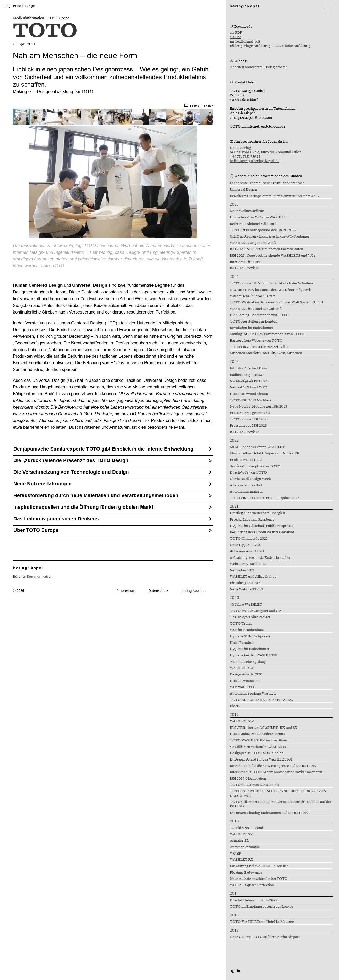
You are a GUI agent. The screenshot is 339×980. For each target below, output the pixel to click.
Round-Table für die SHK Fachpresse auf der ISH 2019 (273, 766)
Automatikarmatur (245, 847)
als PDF (236, 33)
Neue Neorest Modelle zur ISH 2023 (259, 407)
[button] (39, 117)
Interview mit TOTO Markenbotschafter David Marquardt (276, 772)
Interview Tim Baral (246, 262)
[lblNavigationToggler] (328, 7)
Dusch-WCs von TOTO (248, 472)
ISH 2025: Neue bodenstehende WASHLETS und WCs (273, 256)
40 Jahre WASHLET (246, 605)
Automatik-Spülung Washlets (253, 694)
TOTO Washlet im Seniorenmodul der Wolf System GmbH (277, 302)
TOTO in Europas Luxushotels (254, 785)
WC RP (236, 854)
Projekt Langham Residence (252, 520)
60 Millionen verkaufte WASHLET (257, 447)
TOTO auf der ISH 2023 (249, 419)
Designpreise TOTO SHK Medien (257, 753)
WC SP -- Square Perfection (252, 885)
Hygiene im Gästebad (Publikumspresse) (262, 526)
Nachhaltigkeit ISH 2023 (249, 381)
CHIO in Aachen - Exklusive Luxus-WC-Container (270, 236)
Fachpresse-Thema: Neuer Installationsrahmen (267, 183)
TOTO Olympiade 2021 (249, 539)
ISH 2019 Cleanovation (248, 779)
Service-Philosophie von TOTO (255, 466)
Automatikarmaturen (247, 492)
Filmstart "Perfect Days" (249, 368)
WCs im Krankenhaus (247, 630)
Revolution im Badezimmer (252, 328)
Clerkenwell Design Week (250, 479)
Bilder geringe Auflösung (250, 46)
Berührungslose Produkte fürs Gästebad (262, 532)
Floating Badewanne (246, 873)
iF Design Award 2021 (247, 551)
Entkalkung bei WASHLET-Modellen (259, 866)
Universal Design (243, 190)
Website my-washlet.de (248, 564)
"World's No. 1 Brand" (247, 828)
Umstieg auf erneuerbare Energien (257, 513)
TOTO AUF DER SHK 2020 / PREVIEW (262, 700)
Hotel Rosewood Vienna (249, 394)
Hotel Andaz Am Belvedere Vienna (257, 734)
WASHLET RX (242, 860)
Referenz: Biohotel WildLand (253, 224)
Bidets (235, 706)
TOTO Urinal (241, 624)
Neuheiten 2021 (242, 570)
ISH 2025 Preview (244, 268)
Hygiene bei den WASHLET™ (254, 655)
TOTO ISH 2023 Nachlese (251, 400)
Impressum (126, 590)
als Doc (236, 37)
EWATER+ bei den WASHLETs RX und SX (264, 728)
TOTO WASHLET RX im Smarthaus (259, 740)
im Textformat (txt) (245, 41)
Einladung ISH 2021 (246, 583)
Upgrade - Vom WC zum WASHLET (259, 217)
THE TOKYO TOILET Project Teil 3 (259, 347)
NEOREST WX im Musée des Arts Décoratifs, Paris (271, 290)
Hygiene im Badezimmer (250, 649)
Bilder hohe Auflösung (292, 46)
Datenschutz (159, 590)
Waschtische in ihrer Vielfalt (252, 296)
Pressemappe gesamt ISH (250, 413)
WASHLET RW (242, 721)
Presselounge (24, 6)
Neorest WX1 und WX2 (248, 387)
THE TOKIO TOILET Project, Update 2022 (265, 498)
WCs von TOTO (243, 687)
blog (7, 6)
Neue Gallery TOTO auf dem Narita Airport (265, 937)
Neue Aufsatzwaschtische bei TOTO (259, 879)
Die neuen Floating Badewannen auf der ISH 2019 (269, 813)
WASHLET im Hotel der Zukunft (256, 309)
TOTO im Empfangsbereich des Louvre (261, 907)
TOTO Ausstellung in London (254, 322)
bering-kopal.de (194, 590)
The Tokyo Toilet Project (250, 617)
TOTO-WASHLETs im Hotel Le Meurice (262, 922)
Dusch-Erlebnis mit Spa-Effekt (254, 900)
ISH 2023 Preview (244, 432)
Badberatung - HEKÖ (247, 375)
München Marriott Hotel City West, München (266, 353)
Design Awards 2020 (246, 674)
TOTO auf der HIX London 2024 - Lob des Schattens (272, 283)
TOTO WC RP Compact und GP (255, 611)
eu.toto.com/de (273, 126)
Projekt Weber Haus (246, 460)
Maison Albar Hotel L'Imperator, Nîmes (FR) (265, 453)
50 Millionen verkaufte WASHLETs (258, 747)
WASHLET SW (242, 668)
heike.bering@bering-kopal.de (255, 161)
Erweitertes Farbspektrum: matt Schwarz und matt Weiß (274, 196)
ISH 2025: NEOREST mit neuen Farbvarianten (267, 249)
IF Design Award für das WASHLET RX (261, 759)
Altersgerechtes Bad (246, 485)
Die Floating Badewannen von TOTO (259, 315)
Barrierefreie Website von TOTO (256, 341)
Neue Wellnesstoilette (247, 211)
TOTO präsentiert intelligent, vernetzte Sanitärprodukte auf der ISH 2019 (281, 804)
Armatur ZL (239, 841)
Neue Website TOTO (247, 589)
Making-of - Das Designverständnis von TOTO (267, 334)
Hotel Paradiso (242, 643)
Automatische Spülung (248, 662)
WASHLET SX (241, 834)
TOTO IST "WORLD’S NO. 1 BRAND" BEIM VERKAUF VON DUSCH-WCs (278, 793)
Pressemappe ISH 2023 (248, 426)
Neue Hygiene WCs (245, 545)
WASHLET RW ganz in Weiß (253, 243)
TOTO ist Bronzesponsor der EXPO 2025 (263, 230)
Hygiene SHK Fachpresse (250, 636)
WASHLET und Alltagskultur (253, 577)
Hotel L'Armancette (245, 681)
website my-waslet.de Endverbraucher (260, 558)
